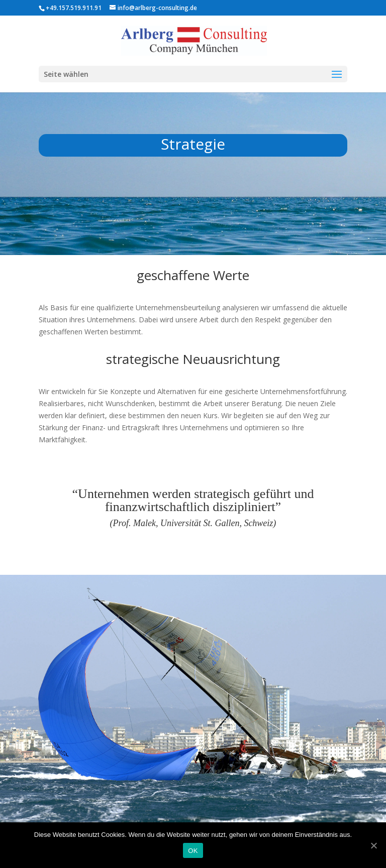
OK (193, 851)
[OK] (373, 845)
